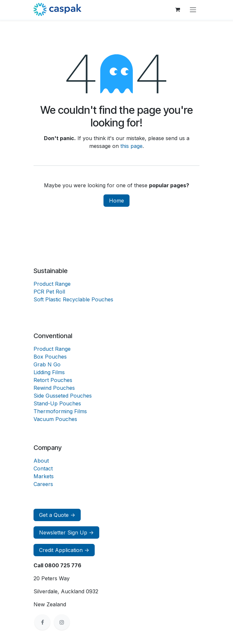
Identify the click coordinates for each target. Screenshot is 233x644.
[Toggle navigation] (193, 9)
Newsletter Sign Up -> (66, 532)
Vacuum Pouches (55, 419)
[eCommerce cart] (177, 9)
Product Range (52, 284)
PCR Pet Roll (49, 292)
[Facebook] (42, 622)
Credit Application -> (64, 550)
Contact (43, 468)
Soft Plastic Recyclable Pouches (73, 299)
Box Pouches (50, 357)
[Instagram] (62, 622)
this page (131, 146)
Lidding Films (49, 372)
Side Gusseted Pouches (63, 396)
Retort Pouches (53, 380)
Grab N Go (47, 364)
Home (116, 201)
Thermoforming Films (60, 411)
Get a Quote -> (57, 515)
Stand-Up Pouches (57, 403)
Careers (43, 484)
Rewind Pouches (54, 388)
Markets (44, 476)
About (41, 461)
